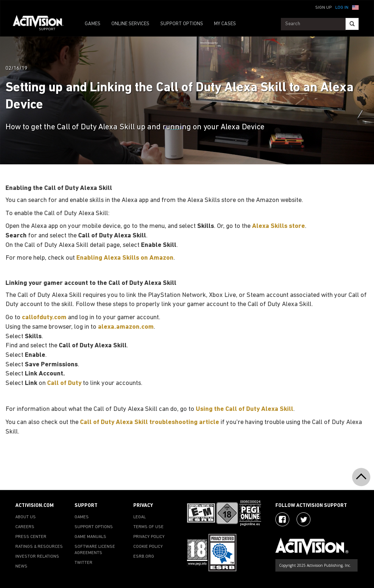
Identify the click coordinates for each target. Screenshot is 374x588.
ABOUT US (26, 517)
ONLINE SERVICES (130, 24)
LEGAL (140, 517)
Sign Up (323, 8)
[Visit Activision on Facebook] (282, 519)
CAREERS (25, 527)
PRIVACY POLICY (149, 537)
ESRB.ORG (144, 557)
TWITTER (83, 563)
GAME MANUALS (90, 537)
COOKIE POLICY (148, 547)
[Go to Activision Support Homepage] (42, 24)
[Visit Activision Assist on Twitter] (304, 519)
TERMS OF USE (148, 527)
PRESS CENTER (31, 537)
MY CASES (225, 24)
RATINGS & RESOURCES (39, 547)
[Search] (352, 24)
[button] (355, 7)
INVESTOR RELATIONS (37, 557)
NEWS (21, 566)
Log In (342, 8)
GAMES (93, 24)
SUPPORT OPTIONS (182, 24)
